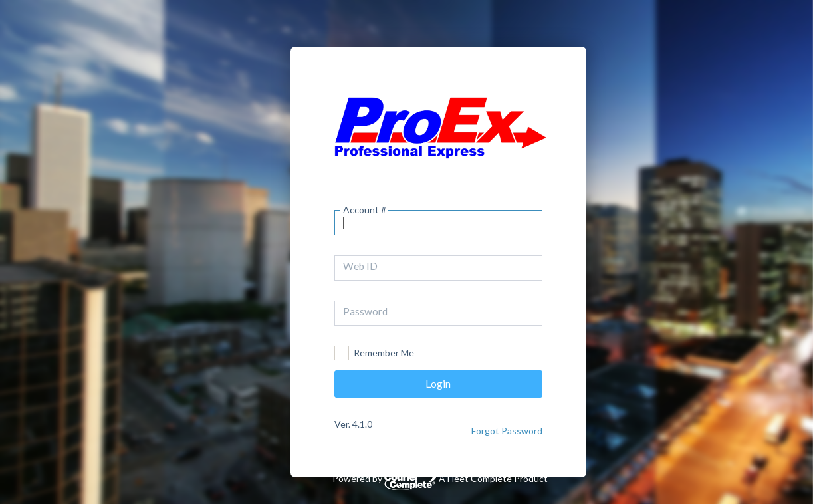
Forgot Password (507, 431)
